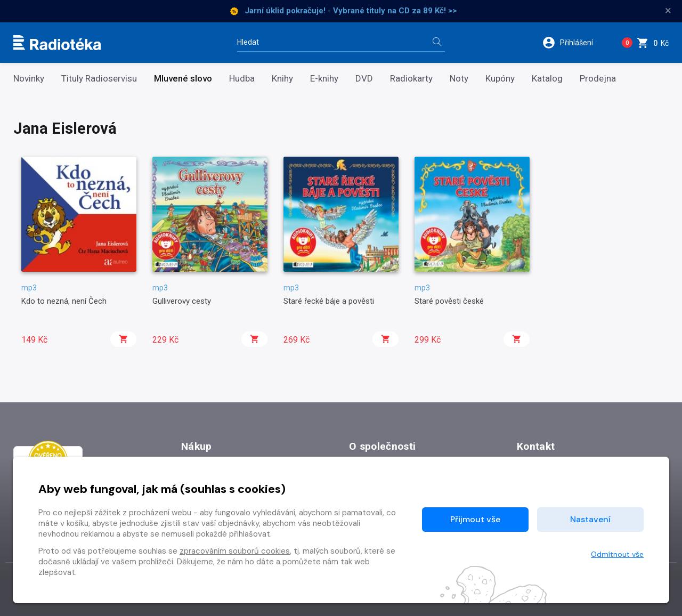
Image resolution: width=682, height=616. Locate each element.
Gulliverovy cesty (182, 301)
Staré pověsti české (449, 301)
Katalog (547, 79)
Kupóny (500, 79)
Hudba (242, 79)
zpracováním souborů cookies (235, 551)
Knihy (282, 79)
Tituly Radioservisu (99, 79)
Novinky (29, 79)
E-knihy (324, 79)
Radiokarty (411, 79)
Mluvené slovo (183, 79)
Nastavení (590, 519)
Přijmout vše (475, 519)
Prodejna (598, 79)
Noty (459, 79)
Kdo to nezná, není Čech (64, 301)
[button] (575, 43)
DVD (364, 79)
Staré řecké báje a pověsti (329, 301)
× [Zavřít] (668, 11)
